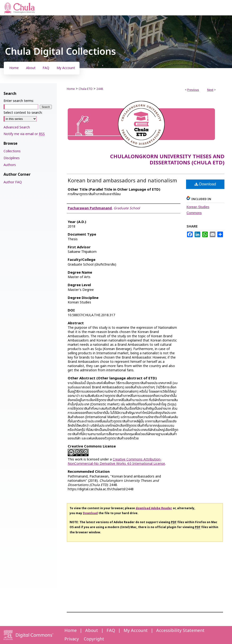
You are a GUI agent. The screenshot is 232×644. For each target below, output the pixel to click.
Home (71, 89)
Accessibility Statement (180, 631)
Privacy (72, 639)
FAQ (111, 631)
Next (210, 90)
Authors (10, 165)
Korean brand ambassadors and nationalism (122, 181)
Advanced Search (17, 127)
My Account (136, 631)
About (92, 631)
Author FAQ (13, 182)
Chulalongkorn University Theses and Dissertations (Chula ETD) (167, 160)
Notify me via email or (24, 134)
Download (205, 184)
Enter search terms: (19, 101)
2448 (100, 89)
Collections (12, 151)
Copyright (94, 639)
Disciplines (12, 158)
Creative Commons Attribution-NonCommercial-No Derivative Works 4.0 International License (116, 462)
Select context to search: (23, 113)
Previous (193, 90)
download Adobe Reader (154, 508)
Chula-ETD (86, 89)
